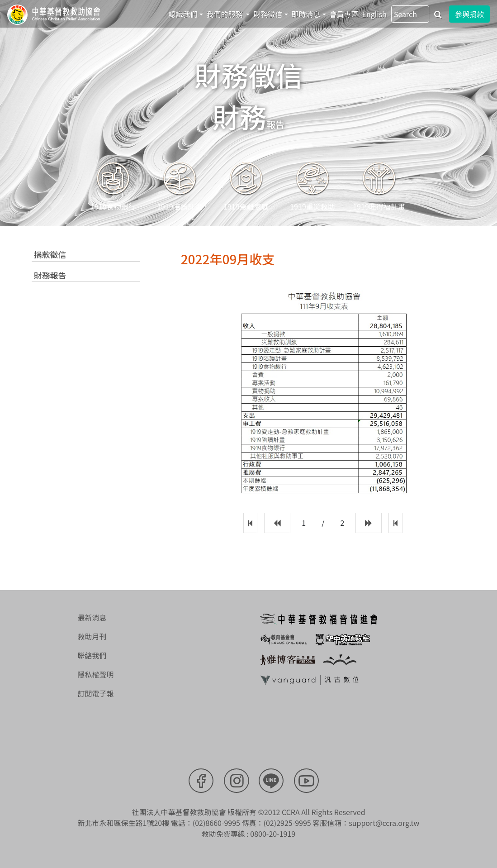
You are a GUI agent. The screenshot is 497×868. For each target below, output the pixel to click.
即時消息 (306, 14)
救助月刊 (92, 636)
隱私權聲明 (95, 674)
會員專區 (344, 14)
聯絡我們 (92, 655)
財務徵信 (268, 14)
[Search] (410, 14)
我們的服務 (226, 14)
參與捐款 (469, 14)
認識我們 (183, 14)
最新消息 (92, 617)
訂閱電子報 (95, 693)
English (374, 14)
